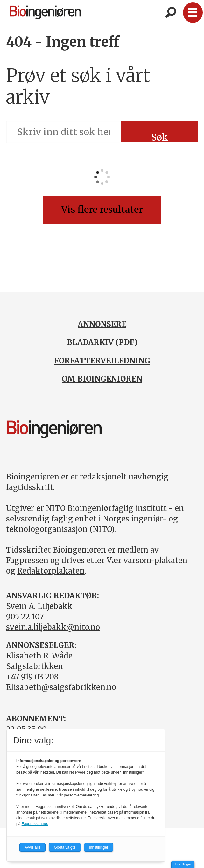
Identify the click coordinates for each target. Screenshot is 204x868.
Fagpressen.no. (35, 824)
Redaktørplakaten (51, 571)
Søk (160, 137)
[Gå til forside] (46, 12)
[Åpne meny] (193, 13)
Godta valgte (65, 847)
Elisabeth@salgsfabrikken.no (61, 687)
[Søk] (171, 13)
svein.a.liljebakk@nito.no (53, 627)
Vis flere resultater (102, 210)
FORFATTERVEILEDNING (102, 361)
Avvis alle (32, 847)
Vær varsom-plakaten (147, 560)
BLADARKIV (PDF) (102, 342)
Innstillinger (183, 864)
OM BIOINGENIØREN (102, 379)
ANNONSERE (102, 324)
